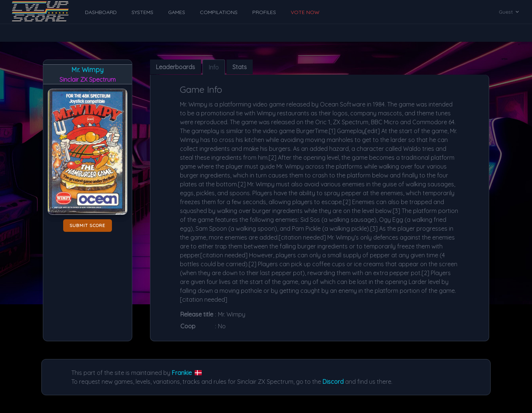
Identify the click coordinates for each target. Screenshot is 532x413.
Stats (240, 67)
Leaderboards (175, 67)
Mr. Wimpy (87, 70)
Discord (333, 382)
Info (214, 67)
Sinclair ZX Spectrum (88, 79)
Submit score (87, 225)
